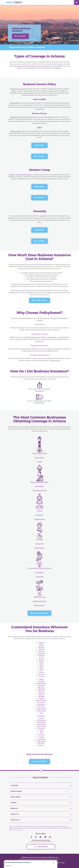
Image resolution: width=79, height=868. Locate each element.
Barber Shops (40, 458)
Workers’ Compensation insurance (21, 175)
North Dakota (41, 711)
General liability (15, 103)
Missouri (41, 692)
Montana (41, 694)
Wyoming (41, 745)
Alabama (41, 643)
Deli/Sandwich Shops (40, 491)
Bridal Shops (40, 486)
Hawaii (41, 662)
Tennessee (41, 729)
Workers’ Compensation (43, 66)
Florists (39, 462)
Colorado (41, 651)
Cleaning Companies (40, 601)
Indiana (41, 668)
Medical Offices (40, 605)
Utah (41, 733)
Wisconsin (41, 743)
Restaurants (40, 544)
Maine (41, 679)
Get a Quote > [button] (20, 36)
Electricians (40, 577)
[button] (54, 863)
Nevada (41, 698)
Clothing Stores (40, 548)
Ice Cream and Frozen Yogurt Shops (39, 568)
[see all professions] (39, 614)
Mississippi (41, 690)
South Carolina (41, 724)
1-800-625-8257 (41, 847)
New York (41, 707)
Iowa (41, 670)
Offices (39, 511)
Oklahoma (41, 716)
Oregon (41, 718)
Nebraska (41, 696)
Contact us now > (55, 360)
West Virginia (41, 741)
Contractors (40, 515)
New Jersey (41, 702)
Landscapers (39, 572)
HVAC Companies (39, 597)
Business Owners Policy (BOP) (24, 66)
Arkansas (41, 647)
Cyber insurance (16, 131)
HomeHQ (57, 66)
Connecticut (41, 653)
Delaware (41, 655)
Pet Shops (39, 540)
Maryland (41, 681)
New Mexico (41, 705)
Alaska (41, 645)
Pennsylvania (41, 720)
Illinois (41, 666)
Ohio (41, 713)
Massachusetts (41, 684)
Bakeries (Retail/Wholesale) (39, 482)
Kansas (41, 672)
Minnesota (41, 688)
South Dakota (41, 726)
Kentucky (41, 674)
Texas (41, 731)
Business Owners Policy (19, 89)
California (41, 649)
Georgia (41, 660)
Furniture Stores (39, 519)
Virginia (41, 737)
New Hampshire (41, 700)
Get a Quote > (40, 391)
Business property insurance (20, 117)
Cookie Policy (9, 866)
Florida (41, 658)
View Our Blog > (41, 834)
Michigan (41, 686)
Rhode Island (41, 722)
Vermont (41, 735)
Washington (41, 739)
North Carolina (41, 709)
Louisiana (41, 676)
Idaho (41, 664)
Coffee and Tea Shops (40, 453)
